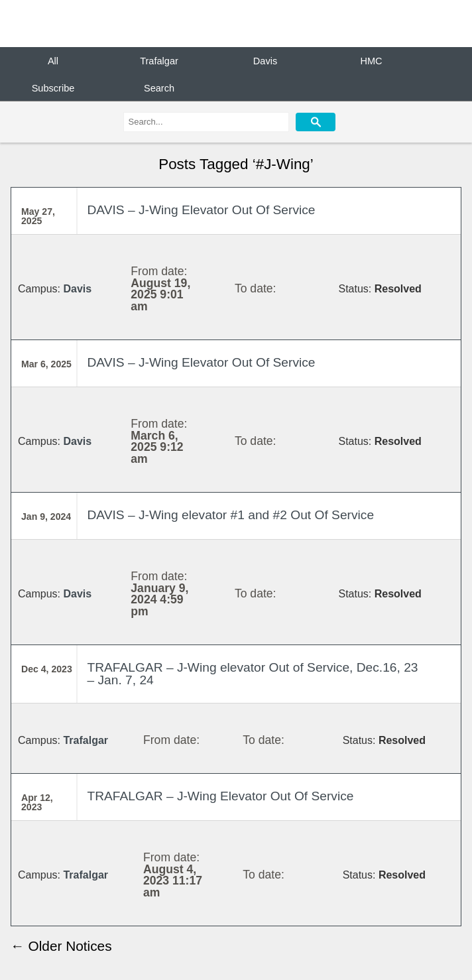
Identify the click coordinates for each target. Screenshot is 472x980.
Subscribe (53, 88)
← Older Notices (61, 946)
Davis (265, 61)
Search (159, 88)
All (53, 61)
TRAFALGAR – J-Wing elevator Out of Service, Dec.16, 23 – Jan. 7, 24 (252, 674)
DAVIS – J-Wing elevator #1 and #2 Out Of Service (230, 515)
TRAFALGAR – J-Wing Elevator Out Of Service (220, 796)
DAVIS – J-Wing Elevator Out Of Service (201, 210)
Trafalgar (159, 61)
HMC (371, 61)
